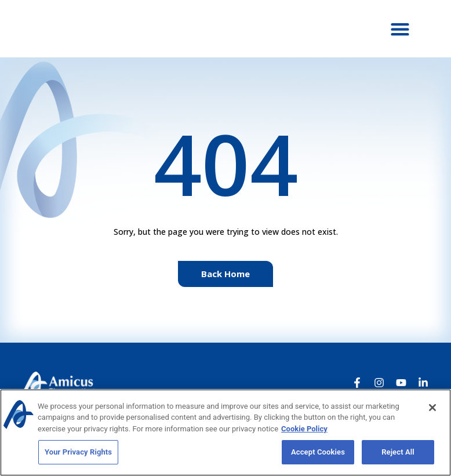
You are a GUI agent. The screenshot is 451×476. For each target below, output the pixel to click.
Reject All (398, 452)
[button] (400, 29)
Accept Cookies (318, 452)
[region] (225, 433)
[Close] (432, 408)
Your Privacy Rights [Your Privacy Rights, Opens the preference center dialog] (78, 452)
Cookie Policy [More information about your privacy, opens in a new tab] (304, 429)
